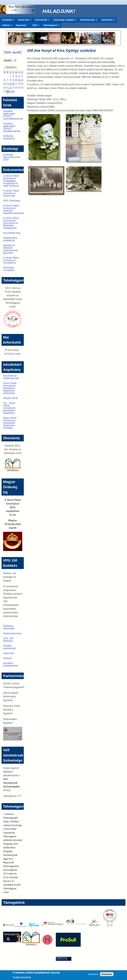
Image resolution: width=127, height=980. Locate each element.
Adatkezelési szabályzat (10, 239)
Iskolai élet (23, 21)
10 (16, 80)
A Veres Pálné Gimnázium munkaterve (11, 260)
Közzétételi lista (12, 233)
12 (22, 80)
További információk (22, 978)
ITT (19, 796)
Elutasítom (107, 975)
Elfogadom (93, 975)
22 (10, 88)
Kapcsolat (21, 25)
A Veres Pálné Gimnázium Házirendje (11, 193)
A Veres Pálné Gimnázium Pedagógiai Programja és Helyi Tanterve (11, 181)
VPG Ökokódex (12, 201)
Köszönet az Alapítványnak (11, 377)
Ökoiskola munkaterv (9, 269)
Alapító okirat (10, 398)
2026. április (13, 52)
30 (13, 92)
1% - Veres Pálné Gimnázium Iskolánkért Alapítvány (9, 408)
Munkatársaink (88, 21)
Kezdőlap (7, 21)
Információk (41, 21)
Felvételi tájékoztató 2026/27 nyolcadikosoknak (13, 115)
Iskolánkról (107, 21)
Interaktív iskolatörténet (10, 664)
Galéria (6, 26)
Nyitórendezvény (12, 633)
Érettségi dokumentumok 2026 (12, 157)
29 (10, 92)
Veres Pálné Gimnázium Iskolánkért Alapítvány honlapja (10, 423)
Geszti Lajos (14, 354)
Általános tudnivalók (9, 627)
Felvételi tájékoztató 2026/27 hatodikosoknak (12, 127)
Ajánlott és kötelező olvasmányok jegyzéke (10, 249)
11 (19, 80)
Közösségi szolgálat (64, 21)
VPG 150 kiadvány (8, 640)
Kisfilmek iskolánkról (9, 137)
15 (10, 84)
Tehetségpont (50, 26)
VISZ (35, 26)
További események (9, 647)
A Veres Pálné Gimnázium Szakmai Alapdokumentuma (13, 209)
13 (5, 84)
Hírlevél (7, 658)
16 (13, 84)
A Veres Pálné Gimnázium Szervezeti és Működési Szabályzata (11, 223)
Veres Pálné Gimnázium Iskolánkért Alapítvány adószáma (10, 388)
